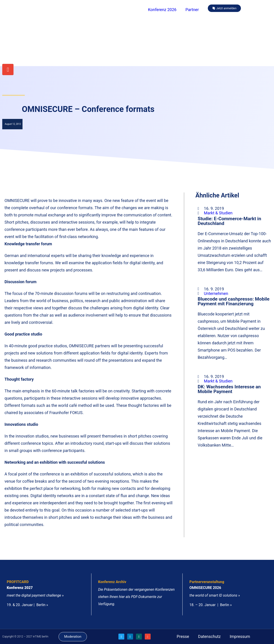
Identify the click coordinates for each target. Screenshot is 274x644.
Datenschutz (209, 636)
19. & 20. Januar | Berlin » (27, 605)
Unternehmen (216, 293)
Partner (192, 10)
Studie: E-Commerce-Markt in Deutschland (229, 221)
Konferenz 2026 (162, 10)
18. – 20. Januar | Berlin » (211, 605)
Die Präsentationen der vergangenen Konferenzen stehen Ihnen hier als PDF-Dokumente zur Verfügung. (136, 597)
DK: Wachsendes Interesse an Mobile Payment (229, 389)
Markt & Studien (218, 213)
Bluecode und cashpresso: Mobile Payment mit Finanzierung (234, 301)
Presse (183, 636)
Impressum (240, 636)
